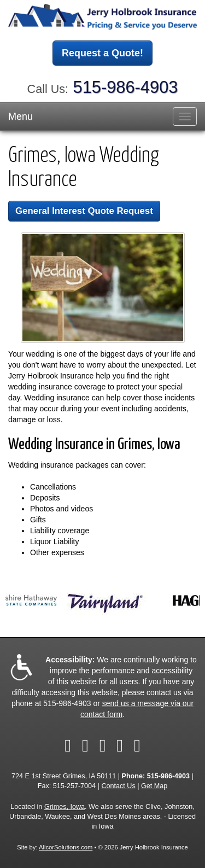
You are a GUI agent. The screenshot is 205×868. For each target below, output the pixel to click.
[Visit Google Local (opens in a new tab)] (137, 745)
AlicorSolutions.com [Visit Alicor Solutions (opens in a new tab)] (66, 847)
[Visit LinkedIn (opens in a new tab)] (103, 745)
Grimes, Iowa (65, 807)
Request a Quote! (102, 53)
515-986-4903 (126, 87)
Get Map (154, 786)
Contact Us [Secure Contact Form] (118, 786)
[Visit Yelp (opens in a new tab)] (120, 745)
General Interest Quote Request (84, 211)
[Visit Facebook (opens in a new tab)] (68, 745)
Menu (20, 116)
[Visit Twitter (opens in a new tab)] (85, 745)
